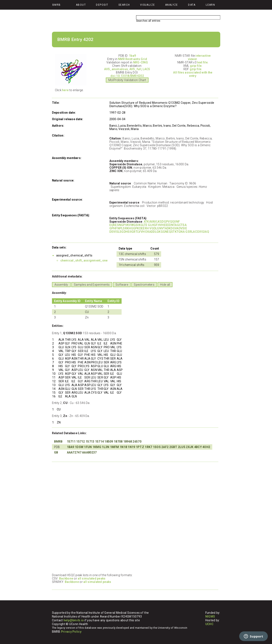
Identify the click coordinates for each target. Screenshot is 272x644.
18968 (128, 442)
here (65, 90)
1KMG (97, 447)
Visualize (148, 5)
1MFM (115, 447)
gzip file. (196, 66)
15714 (99, 442)
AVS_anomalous (116, 69)
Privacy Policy (71, 632)
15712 (80, 442)
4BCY (198, 447)
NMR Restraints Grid (133, 59)
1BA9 (71, 447)
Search (124, 5)
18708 (118, 442)
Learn (210, 5)
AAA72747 (74, 452)
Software (122, 285)
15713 (90, 442)
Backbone (66, 578)
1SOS (157, 447)
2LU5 (182, 447)
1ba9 (132, 56)
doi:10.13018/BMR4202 (127, 76)
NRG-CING (141, 62)
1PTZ (140, 447)
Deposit (102, 5)
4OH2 (206, 447)
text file (202, 62)
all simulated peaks (92, 578)
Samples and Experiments (92, 285)
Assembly (61, 285)
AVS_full (135, 69)
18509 (109, 442)
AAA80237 (89, 452)
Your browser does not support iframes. (134, 517)
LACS (146, 69)
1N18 (123, 447)
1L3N (105, 447)
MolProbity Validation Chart (127, 80)
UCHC (209, 624)
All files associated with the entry (193, 74)
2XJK (190, 447)
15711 (71, 442)
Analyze (172, 5)
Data (192, 5)
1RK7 (148, 447)
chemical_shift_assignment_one (84, 260)
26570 (137, 442)
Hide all (165, 285)
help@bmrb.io (74, 620)
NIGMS (210, 616)
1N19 (131, 447)
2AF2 (165, 447)
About (81, 5)
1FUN (88, 447)
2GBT (173, 447)
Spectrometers (144, 285)
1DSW (79, 447)
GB (56, 452)
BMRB (58, 442)
